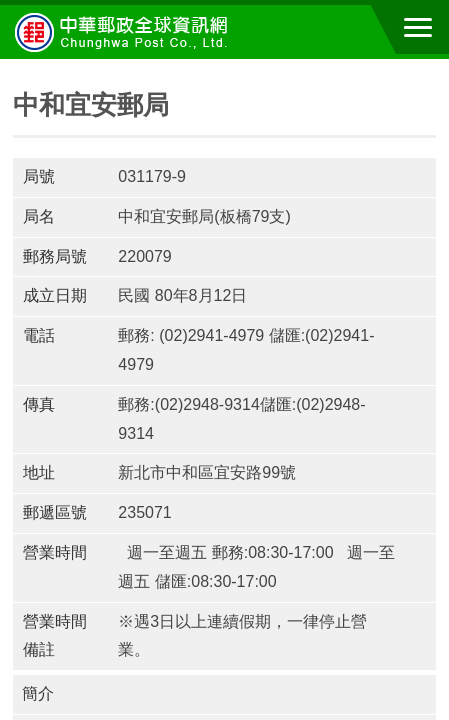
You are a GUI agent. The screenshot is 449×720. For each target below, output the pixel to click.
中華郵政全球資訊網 (125, 32)
